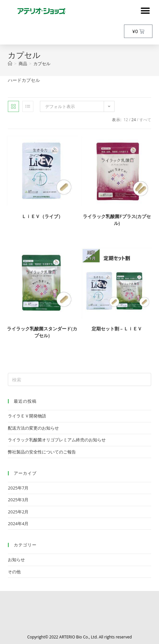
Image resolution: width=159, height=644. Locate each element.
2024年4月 (18, 524)
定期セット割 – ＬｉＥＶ (117, 329)
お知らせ (16, 560)
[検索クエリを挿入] (79, 379)
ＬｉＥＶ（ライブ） (42, 216)
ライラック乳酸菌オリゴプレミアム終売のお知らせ (57, 440)
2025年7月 (18, 488)
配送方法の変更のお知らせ (33, 428)
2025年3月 (18, 500)
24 (134, 120)
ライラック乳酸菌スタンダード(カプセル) (42, 332)
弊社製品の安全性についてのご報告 (42, 452)
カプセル (42, 64)
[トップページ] (10, 64)
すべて (145, 120)
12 (126, 120)
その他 (14, 572)
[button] (145, 11)
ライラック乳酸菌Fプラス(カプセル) (117, 220)
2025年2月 (18, 512)
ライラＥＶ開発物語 (27, 416)
